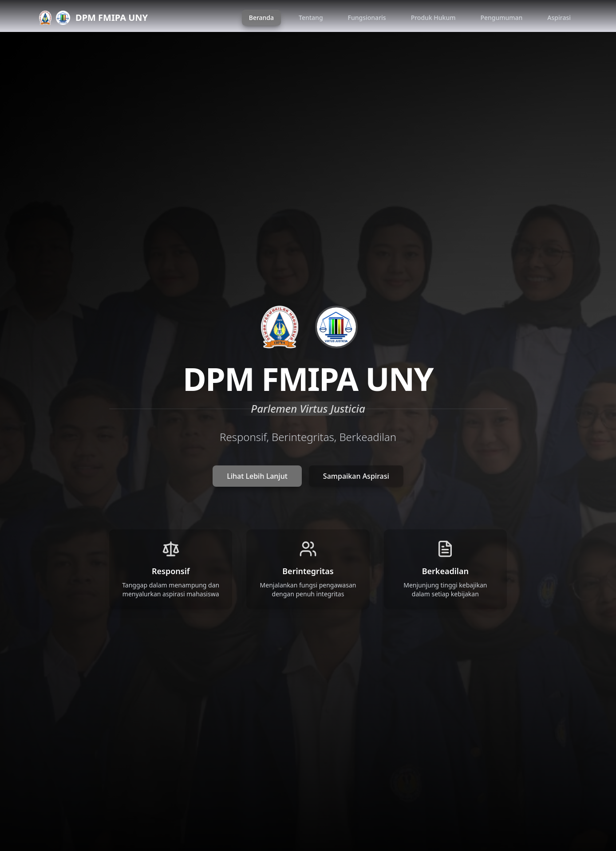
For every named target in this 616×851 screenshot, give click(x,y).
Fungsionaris (367, 18)
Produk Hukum (433, 18)
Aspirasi (559, 18)
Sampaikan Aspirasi (356, 476)
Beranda (261, 18)
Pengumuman (501, 18)
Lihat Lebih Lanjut (257, 476)
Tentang (311, 18)
